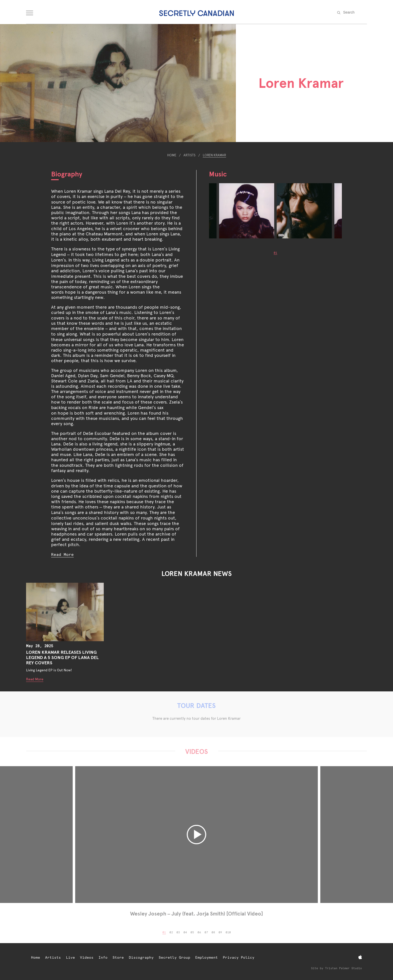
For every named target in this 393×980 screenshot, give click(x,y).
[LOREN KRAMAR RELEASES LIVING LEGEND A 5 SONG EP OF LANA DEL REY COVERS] (65, 612)
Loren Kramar (214, 155)
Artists (189, 155)
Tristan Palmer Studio (343, 968)
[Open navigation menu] (30, 12)
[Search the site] (354, 12)
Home (172, 155)
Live (70, 957)
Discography (141, 957)
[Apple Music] (360, 957)
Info (103, 957)
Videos (87, 957)
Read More (62, 554)
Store (118, 957)
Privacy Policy (239, 957)
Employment (207, 957)
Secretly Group (174, 957)
